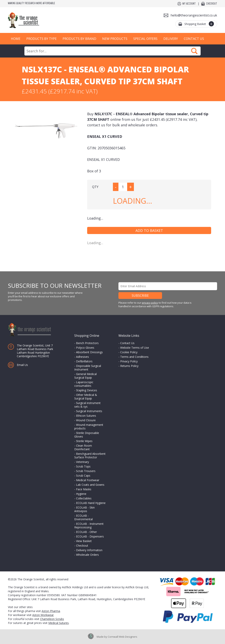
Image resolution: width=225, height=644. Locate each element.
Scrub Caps (83, 476)
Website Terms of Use (135, 348)
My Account (189, 4)
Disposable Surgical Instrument (88, 368)
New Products (115, 39)
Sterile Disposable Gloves (87, 435)
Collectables (84, 498)
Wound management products (89, 427)
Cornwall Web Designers (123, 637)
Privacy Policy (129, 361)
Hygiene (81, 494)
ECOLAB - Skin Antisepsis (84, 509)
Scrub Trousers (86, 471)
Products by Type (41, 39)
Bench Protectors (87, 343)
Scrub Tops (83, 466)
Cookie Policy (129, 352)
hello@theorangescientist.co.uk (194, 15)
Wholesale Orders (87, 555)
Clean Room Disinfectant (83, 447)
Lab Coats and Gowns (90, 485)
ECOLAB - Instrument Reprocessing (89, 525)
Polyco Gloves (85, 348)
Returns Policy (129, 366)
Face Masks (84, 489)
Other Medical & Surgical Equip (86, 397)
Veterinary (82, 462)
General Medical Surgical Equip (85, 376)
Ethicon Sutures (86, 416)
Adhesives (82, 357)
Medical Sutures (59, 623)
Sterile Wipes (84, 441)
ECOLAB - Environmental (83, 517)
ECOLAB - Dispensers (90, 536)
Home (16, 39)
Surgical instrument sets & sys (87, 405)
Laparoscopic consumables (84, 384)
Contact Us (194, 39)
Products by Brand (79, 39)
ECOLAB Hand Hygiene (91, 503)
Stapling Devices (87, 390)
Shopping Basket (199, 24)
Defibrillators (84, 361)
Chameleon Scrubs (52, 619)
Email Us (22, 365)
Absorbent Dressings (89, 352)
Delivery (171, 39)
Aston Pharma (51, 611)
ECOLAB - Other (86, 532)
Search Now (194, 51)
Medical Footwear (88, 480)
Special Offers (145, 39)
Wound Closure (86, 420)
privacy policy (150, 303)
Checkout (212, 4)
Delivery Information (89, 550)
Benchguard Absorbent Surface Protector (90, 455)
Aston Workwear (43, 615)
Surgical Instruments (89, 411)
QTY (95, 187)
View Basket (84, 541)
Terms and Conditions (134, 357)
